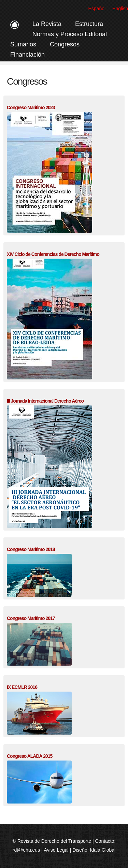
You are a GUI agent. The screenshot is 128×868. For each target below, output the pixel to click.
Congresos (65, 44)
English (120, 9)
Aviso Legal (56, 850)
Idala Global (103, 850)
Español (97, 9)
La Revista (47, 24)
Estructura (89, 24)
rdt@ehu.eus (26, 850)
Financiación (27, 55)
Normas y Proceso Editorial (70, 34)
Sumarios (23, 44)
